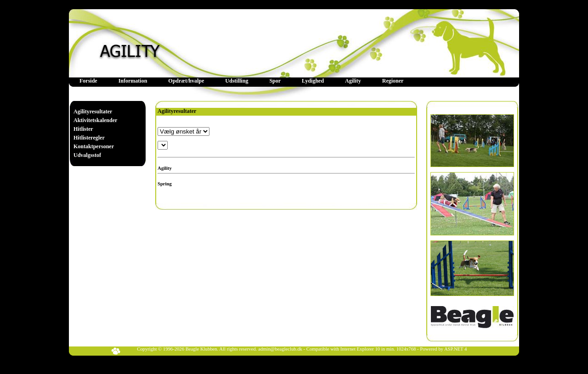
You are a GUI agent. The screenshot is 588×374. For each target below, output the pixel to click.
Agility (353, 81)
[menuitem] (88, 81)
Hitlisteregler (89, 138)
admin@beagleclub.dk (280, 349)
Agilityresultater (93, 112)
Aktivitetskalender (95, 120)
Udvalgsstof (87, 155)
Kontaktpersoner (94, 146)
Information (133, 81)
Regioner (393, 81)
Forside (88, 81)
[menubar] (241, 81)
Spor (275, 81)
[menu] (95, 134)
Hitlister (83, 129)
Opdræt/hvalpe (186, 81)
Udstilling (237, 81)
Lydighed (313, 81)
